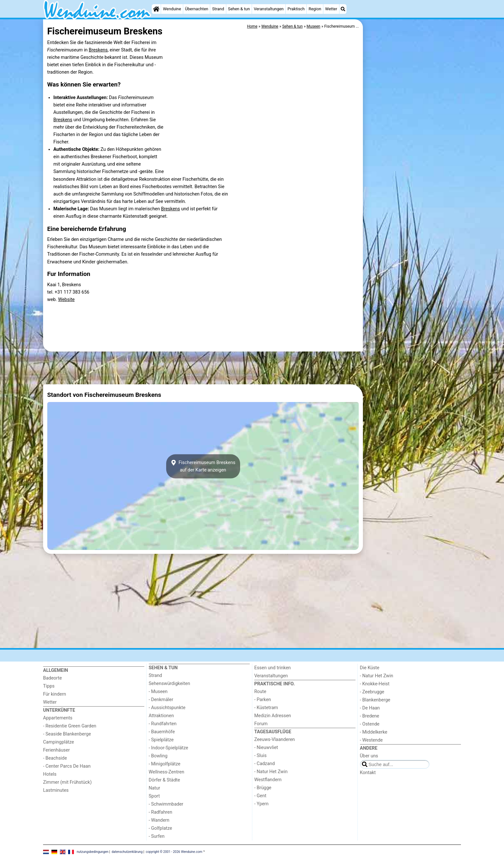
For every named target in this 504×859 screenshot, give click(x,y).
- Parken (263, 700)
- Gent (260, 796)
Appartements (58, 718)
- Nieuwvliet (266, 748)
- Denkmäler (161, 700)
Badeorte (52, 678)
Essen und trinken (273, 668)
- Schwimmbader (166, 804)
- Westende (371, 740)
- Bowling (158, 756)
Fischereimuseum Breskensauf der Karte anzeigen (203, 466)
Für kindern (55, 694)
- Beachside (55, 758)
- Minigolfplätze (165, 764)
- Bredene (370, 716)
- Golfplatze (161, 828)
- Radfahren (161, 812)
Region (315, 9)
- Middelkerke (374, 732)
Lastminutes (56, 790)
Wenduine (172, 9)
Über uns (369, 756)
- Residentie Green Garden (70, 726)
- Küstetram (266, 708)
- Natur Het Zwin (271, 772)
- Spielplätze (161, 740)
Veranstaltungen (269, 9)
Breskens (98, 50)
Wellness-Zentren (167, 772)
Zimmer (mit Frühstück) (67, 782)
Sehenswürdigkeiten (170, 684)
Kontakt (368, 773)
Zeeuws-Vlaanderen (274, 740)
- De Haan (370, 708)
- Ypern (261, 804)
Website (67, 300)
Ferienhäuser (56, 750)
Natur (155, 788)
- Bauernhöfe (162, 732)
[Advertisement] (413, 167)
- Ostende (370, 724)
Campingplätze (59, 742)
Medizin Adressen (273, 716)
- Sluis (260, 756)
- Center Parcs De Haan (67, 766)
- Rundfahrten (163, 724)
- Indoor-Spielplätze (169, 748)
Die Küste (370, 668)
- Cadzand (265, 764)
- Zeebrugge (372, 692)
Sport (154, 796)
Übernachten (196, 9)
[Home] (156, 9)
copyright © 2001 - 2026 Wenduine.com (174, 852)
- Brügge (263, 788)
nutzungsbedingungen (93, 852)
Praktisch (296, 9)
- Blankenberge (375, 700)
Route (260, 692)
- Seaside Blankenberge (67, 734)
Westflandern (268, 780)
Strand (218, 9)
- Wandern (159, 820)
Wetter (331, 9)
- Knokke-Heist (375, 684)
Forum (261, 724)
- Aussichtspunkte (167, 708)
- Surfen (157, 836)
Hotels (50, 774)
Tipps (49, 686)
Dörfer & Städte (165, 780)
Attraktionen (161, 716)
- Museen (158, 692)
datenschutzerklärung (127, 852)
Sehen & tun (239, 9)
